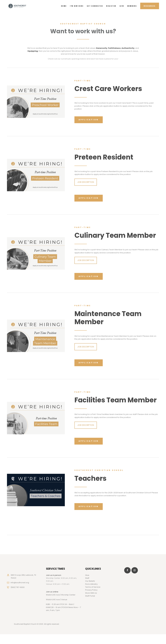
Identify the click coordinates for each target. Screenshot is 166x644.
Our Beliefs (90, 581)
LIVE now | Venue (60, 600)
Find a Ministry (91, 584)
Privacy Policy (91, 590)
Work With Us (91, 593)
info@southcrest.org (20, 583)
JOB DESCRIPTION (86, 182)
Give (87, 575)
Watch (49, 600)
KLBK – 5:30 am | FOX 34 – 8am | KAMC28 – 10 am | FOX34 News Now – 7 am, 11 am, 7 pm (63, 607)
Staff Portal (90, 596)
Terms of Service (93, 587)
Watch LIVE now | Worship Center (61, 595)
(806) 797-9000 (18, 587)
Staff (87, 578)
